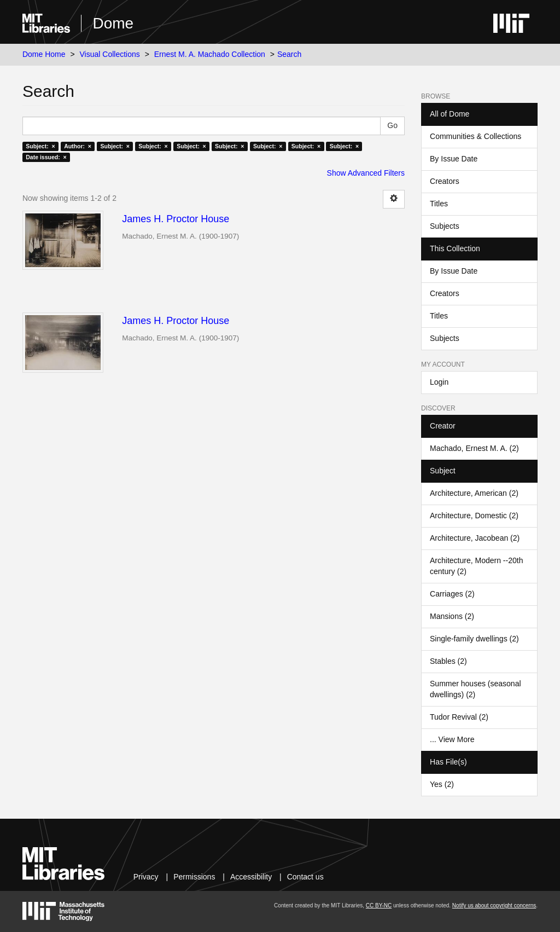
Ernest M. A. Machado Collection (210, 54)
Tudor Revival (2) (459, 717)
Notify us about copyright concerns (494, 905)
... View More (452, 739)
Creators (445, 181)
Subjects (445, 226)
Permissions (194, 877)
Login (439, 382)
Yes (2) (442, 784)
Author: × (78, 146)
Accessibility (251, 877)
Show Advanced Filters (366, 173)
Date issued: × (46, 157)
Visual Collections (110, 54)
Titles (439, 204)
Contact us (305, 877)
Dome (113, 23)
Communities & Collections (476, 136)
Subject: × (40, 146)
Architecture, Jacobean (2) (475, 538)
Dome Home (44, 54)
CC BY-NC (379, 905)
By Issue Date (454, 159)
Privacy (146, 877)
